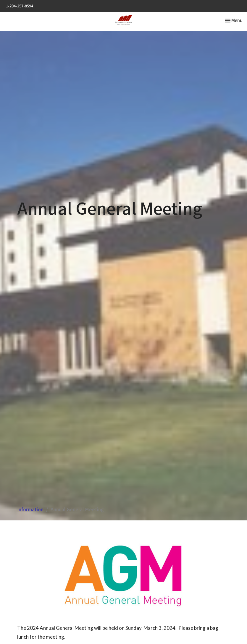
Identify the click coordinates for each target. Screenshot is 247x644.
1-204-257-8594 (20, 6)
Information (30, 509)
